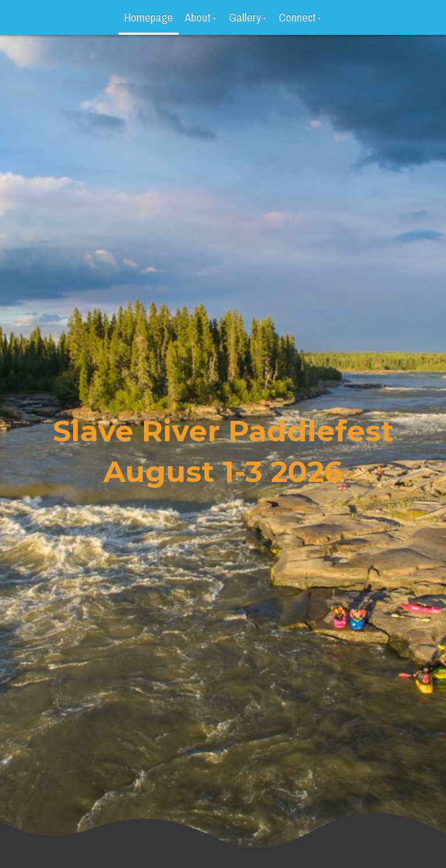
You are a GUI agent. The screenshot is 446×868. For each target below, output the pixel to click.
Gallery (245, 17)
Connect (297, 17)
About (198, 17)
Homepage (149, 17)
